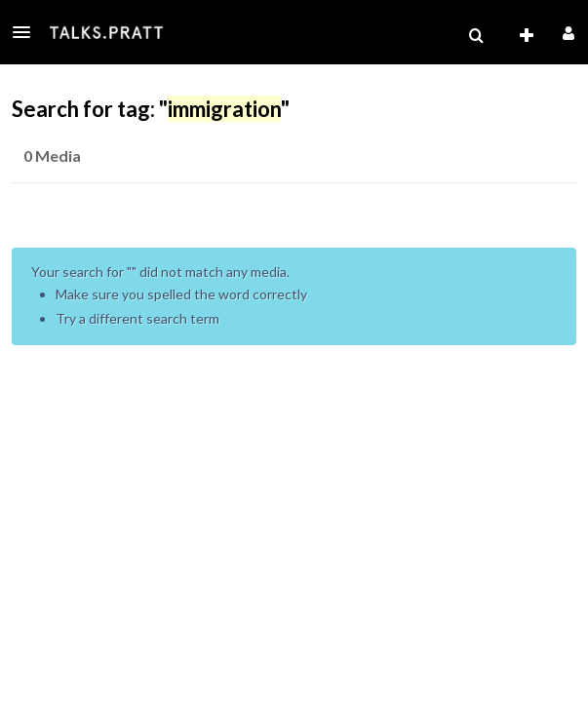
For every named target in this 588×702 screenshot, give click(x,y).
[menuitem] (476, 36)
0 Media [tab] (52, 156)
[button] (27, 32)
